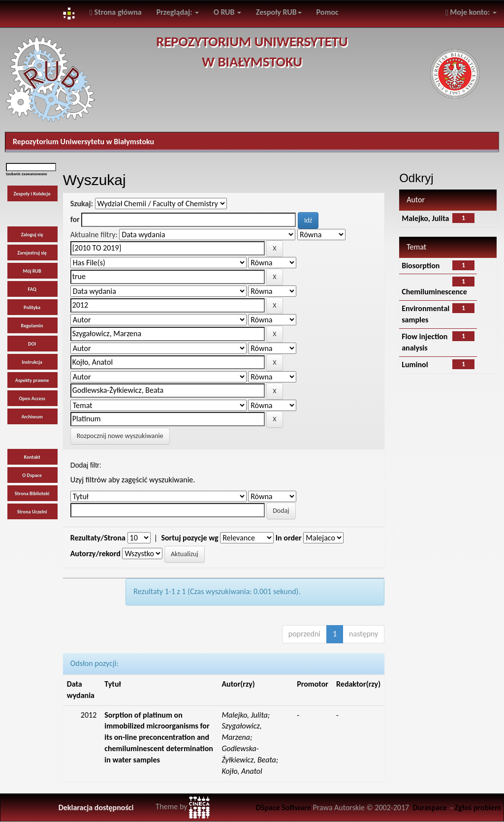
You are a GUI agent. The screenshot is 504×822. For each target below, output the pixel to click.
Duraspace (430, 807)
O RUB (227, 12)
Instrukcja (32, 362)
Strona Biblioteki (32, 493)
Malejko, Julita (425, 218)
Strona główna (116, 12)
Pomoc (328, 12)
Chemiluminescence (434, 292)
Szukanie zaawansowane (27, 174)
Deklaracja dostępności (96, 807)
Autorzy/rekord (95, 553)
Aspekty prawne (32, 380)
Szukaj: (82, 204)
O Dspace (32, 475)
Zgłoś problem (478, 807)
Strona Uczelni (32, 512)
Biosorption (421, 266)
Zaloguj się (32, 235)
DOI (32, 344)
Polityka (32, 307)
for (75, 219)
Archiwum (32, 417)
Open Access (32, 398)
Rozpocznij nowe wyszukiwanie (120, 436)
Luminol (415, 364)
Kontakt (32, 457)
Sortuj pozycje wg (189, 538)
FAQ (32, 289)
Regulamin (32, 326)
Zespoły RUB (279, 12)
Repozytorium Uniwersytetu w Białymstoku (83, 142)
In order (289, 538)
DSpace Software (283, 807)
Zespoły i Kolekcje (32, 194)
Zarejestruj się (32, 253)
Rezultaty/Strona (98, 538)
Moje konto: (471, 12)
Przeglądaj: (178, 12)
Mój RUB (32, 271)
